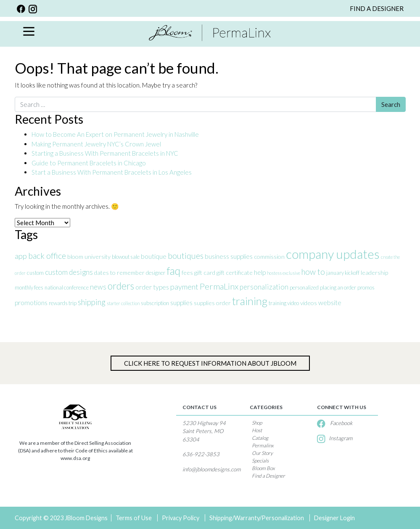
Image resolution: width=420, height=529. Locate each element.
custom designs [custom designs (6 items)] (69, 272)
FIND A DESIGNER (377, 8)
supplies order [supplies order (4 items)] (212, 303)
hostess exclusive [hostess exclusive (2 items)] (284, 273)
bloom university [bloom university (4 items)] (89, 257)
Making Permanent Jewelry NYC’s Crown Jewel (96, 144)
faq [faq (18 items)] (173, 271)
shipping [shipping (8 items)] (92, 302)
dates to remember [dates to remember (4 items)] (119, 272)
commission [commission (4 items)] (269, 257)
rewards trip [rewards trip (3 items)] (63, 303)
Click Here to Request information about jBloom (210, 363)
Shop (257, 423)
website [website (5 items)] (330, 302)
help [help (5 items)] (260, 272)
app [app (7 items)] (21, 256)
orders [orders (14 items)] (121, 286)
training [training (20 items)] (250, 301)
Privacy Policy (181, 518)
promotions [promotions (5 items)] (31, 302)
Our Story (262, 453)
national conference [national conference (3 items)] (67, 287)
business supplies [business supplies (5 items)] (229, 256)
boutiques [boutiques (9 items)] (186, 256)
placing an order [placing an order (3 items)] (338, 287)
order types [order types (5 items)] (152, 287)
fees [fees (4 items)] (187, 272)
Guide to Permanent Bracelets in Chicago (89, 163)
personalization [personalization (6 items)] (264, 287)
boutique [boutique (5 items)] (154, 256)
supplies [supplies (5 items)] (181, 302)
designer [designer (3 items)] (156, 273)
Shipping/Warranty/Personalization (257, 518)
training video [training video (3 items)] (284, 303)
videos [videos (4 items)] (309, 303)
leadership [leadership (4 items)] (374, 272)
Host (257, 430)
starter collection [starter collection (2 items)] (123, 303)
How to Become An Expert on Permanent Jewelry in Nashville (116, 134)
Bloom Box (263, 468)
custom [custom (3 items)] (35, 273)
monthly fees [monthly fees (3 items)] (29, 287)
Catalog (260, 438)
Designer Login (334, 518)
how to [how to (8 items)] (313, 272)
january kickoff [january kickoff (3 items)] (343, 273)
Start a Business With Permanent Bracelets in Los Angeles (112, 172)
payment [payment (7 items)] (184, 287)
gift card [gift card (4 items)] (205, 272)
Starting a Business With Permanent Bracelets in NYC (105, 153)
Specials (260, 461)
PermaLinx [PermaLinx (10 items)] (219, 286)
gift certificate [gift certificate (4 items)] (235, 272)
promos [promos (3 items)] (366, 287)
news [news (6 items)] (98, 287)
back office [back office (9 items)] (47, 256)
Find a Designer (268, 476)
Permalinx (263, 445)
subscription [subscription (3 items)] (155, 303)
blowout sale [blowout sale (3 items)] (126, 257)
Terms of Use (134, 518)
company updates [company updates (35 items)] (333, 254)
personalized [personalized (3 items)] (304, 287)
